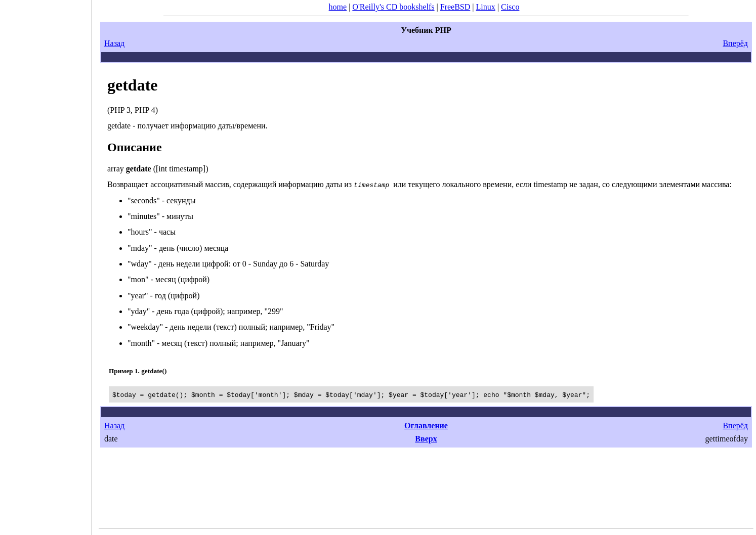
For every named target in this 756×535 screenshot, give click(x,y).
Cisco (510, 7)
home (338, 7)
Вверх (426, 439)
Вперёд (735, 43)
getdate (133, 85)
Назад (114, 43)
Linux (486, 7)
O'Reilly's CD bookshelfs (393, 7)
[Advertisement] (46, 264)
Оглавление (426, 426)
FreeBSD (455, 7)
